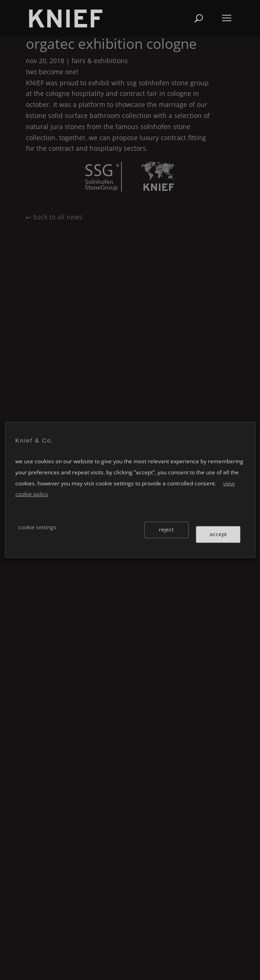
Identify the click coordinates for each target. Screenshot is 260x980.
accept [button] (218, 534)
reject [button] (166, 529)
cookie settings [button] (37, 527)
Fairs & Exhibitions (100, 61)
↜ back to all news (54, 217)
